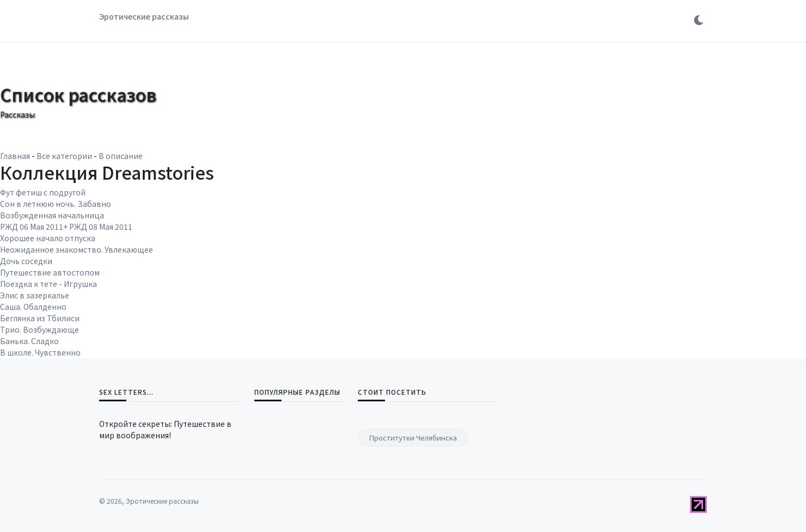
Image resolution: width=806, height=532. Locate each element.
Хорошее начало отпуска (48, 238)
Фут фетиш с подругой (43, 192)
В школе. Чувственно (40, 352)
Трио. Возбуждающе (39, 329)
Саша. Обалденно (33, 307)
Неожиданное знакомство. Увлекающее (77, 249)
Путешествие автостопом (50, 272)
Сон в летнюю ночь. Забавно (56, 204)
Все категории (64, 156)
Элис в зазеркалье (35, 295)
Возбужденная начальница (52, 215)
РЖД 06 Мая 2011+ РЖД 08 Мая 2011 (66, 227)
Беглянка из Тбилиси (40, 318)
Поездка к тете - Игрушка (48, 284)
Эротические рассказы (144, 16)
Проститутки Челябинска (413, 438)
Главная (15, 156)
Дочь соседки (26, 261)
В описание (121, 156)
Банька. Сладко (29, 341)
